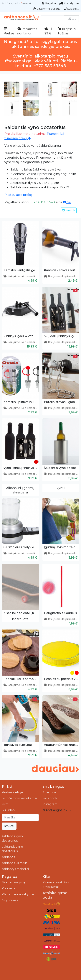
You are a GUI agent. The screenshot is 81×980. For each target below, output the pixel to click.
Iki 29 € (48, 31)
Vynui (61, 488)
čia (67, 202)
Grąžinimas (10, 900)
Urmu (6, 804)
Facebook (50, 798)
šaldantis (8, 857)
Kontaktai (9, 888)
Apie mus (49, 792)
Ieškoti (71, 19)
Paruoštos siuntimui (27, 31)
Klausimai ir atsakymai (18, 894)
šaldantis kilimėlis (14, 863)
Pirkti (7, 786)
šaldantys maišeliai (15, 869)
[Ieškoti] (20, 818)
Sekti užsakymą (13, 882)
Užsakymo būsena (47, 9)
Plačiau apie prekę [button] (18, 195)
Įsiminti (69, 210)
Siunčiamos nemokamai (19, 798)
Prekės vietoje (12, 792)
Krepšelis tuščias (67, 31)
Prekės (9, 31)
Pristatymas (69, 3)
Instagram (50, 804)
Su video (8, 810)
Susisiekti (72, 9)
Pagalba (49, 3)
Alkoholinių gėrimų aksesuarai (20, 490)
